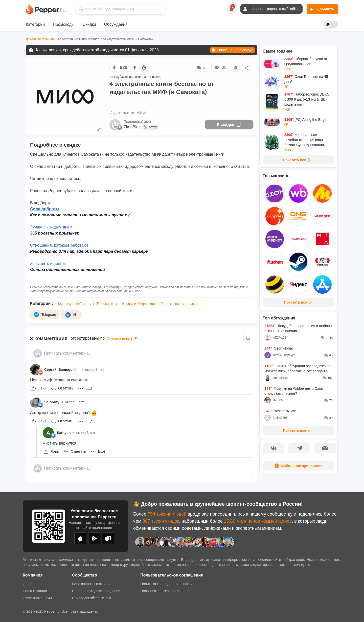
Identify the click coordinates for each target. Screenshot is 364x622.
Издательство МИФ (128, 113)
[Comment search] (248, 338)
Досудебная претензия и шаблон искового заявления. (298, 328)
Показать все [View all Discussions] (297, 430)
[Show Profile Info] (36, 370)
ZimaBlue (132, 127)
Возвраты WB (280, 411)
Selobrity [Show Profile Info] (52, 402)
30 (220, 67)
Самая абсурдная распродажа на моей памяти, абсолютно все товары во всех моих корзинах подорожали (298, 369)
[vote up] (135, 67)
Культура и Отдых (75, 304)
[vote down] (114, 67)
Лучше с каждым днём (51, 227)
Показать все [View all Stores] (298, 302)
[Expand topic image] (99, 129)
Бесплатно (107, 304)
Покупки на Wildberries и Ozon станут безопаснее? (294, 391)
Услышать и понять (48, 263)
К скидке (229, 125)
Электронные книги (178, 304)
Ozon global (279, 348)
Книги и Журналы (139, 304)
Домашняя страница (40, 39)
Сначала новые (122, 338)
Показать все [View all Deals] (297, 160)
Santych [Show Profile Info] (64, 433)
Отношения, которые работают (59, 245)
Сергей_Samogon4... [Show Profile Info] (62, 370)
